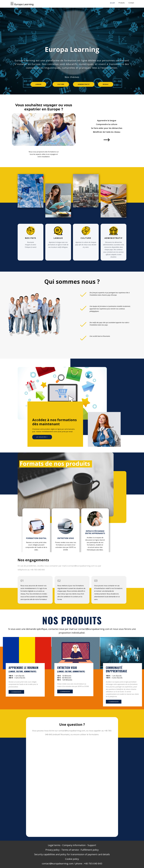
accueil (112, 3)
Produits (122, 3)
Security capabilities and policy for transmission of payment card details (72, 854)
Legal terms (54, 845)
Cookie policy (72, 859)
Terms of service (70, 850)
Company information (74, 845)
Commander (16, 692)
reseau (106, 84)
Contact (131, 3)
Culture (61, 84)
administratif (84, 84)
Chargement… (72, 787)
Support (92, 845)
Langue (38, 84)
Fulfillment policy (90, 850)
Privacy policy (52, 850)
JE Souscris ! (42, 437)
